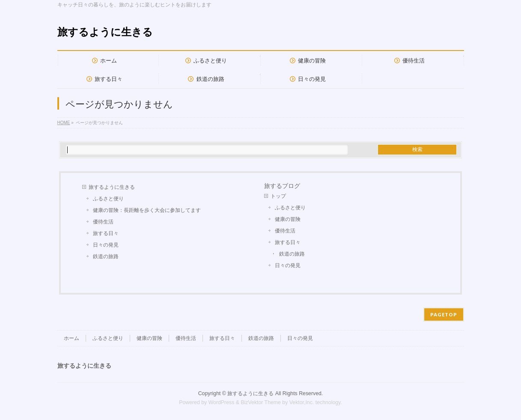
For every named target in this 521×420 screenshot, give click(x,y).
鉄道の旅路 (106, 256)
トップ (278, 196)
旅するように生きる (105, 32)
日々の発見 (106, 245)
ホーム (71, 338)
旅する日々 (106, 233)
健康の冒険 (288, 219)
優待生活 (103, 222)
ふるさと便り (108, 199)
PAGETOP (444, 314)
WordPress (222, 402)
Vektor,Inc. (302, 402)
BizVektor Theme (261, 402)
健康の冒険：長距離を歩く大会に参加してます (147, 210)
